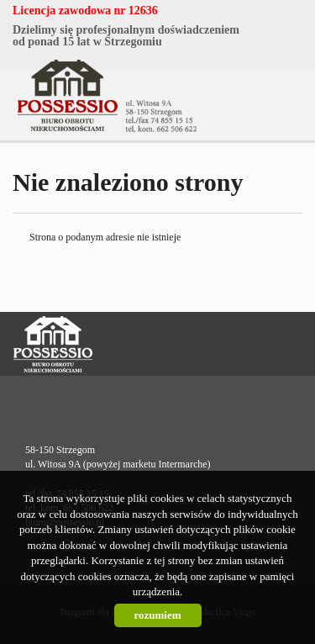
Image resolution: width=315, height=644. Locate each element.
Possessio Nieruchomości (106, 345)
